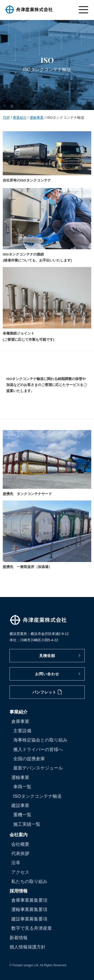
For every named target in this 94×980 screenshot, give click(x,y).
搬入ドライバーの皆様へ (38, 749)
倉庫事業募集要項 (29, 900)
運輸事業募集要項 (29, 909)
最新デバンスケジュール (38, 768)
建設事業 (20, 805)
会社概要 (20, 844)
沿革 (16, 863)
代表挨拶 (20, 853)
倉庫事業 (20, 721)
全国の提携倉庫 (29, 759)
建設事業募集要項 (29, 919)
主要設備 (22, 731)
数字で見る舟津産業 (32, 928)
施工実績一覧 (27, 824)
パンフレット (47, 692)
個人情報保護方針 (28, 947)
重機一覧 (22, 815)
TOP (6, 117)
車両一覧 (22, 787)
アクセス (20, 872)
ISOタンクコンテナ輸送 (37, 796)
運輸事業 (37, 117)
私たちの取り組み (29, 881)
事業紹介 (20, 117)
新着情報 (19, 938)
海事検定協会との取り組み (40, 740)
